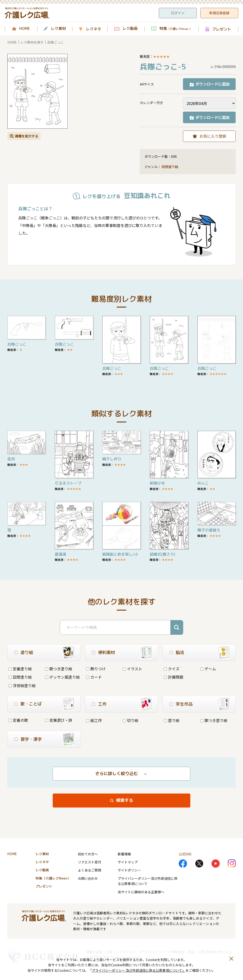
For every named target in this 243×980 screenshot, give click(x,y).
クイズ (172, 669)
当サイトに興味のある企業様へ (141, 892)
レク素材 (58, 29)
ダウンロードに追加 (212, 84)
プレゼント (222, 29)
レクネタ (93, 29)
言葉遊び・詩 (59, 720)
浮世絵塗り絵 (22, 685)
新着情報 (124, 854)
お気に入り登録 (213, 136)
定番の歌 (18, 720)
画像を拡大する (27, 136)
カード (94, 677)
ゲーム (208, 669)
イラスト (132, 669)
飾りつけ (96, 669)
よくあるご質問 (89, 870)
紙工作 (94, 720)
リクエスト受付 (89, 862)
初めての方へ (88, 854)
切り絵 (131, 720)
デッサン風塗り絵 (62, 677)
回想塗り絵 (170, 167)
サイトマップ (128, 862)
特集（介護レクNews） (53, 878)
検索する (125, 800)
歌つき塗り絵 (59, 669)
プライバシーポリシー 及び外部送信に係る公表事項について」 (139, 970)
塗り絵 (172, 720)
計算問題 (173, 677)
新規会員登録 (219, 13)
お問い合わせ (88, 878)
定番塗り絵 (20, 669)
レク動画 (130, 29)
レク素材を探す (32, 42)
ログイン (178, 13)
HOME (25, 29)
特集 (176, 29)
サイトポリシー (129, 870)
